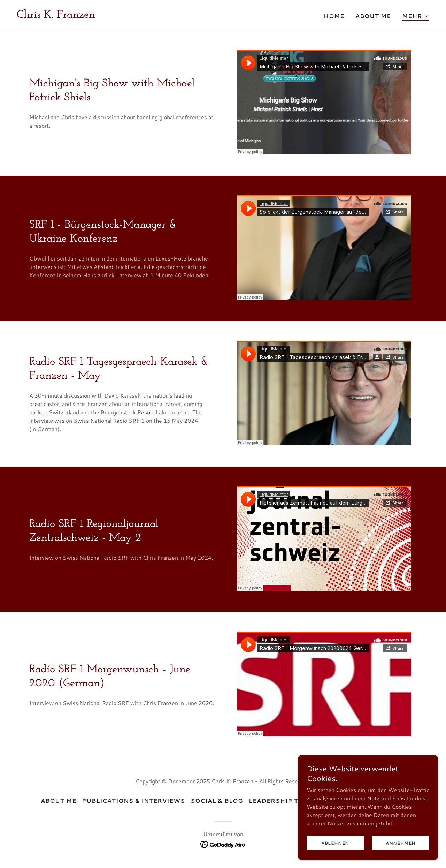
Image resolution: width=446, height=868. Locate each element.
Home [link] (334, 16)
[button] (416, 16)
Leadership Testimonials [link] (297, 801)
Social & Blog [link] (217, 801)
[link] (56, 16)
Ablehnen (335, 843)
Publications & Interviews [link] (133, 801)
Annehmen (401, 843)
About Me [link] (373, 16)
